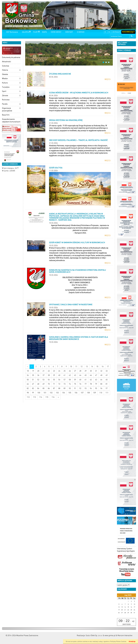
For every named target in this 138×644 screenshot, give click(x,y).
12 (82, 367)
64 (101, 380)
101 (45, 393)
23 (54, 371)
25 (65, 371)
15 (97, 367)
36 (38, 375)
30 (91, 371)
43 (75, 375)
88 (59, 388)
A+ (109, 32)
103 (57, 393)
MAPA (44, 32)
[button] (30, 32)
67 (33, 384)
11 (76, 367)
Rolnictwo (6, 100)
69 (44, 384)
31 (96, 371)
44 (80, 375)
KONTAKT (69, 32)
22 (49, 371)
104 (64, 393)
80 (101, 384)
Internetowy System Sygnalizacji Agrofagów (126, 550)
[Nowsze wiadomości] (27, 367)
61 (86, 380)
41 (65, 375)
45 (86, 375)
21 (44, 371)
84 (38, 388)
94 (91, 388)
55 (54, 380)
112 (28, 397)
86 (49, 388)
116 (53, 397)
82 (28, 388)
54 (49, 380)
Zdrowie (5, 96)
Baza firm (6, 115)
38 (49, 375)
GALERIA (25, 32)
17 (108, 367)
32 (101, 371)
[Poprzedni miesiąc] (118, 595)
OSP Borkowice (12, 32)
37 (44, 375)
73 (65, 384)
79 (96, 384)
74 (70, 384)
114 (41, 397)
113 (34, 397)
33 (107, 371)
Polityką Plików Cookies (118, 642)
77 (86, 384)
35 (33, 375)
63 (96, 380)
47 (96, 375)
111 (107, 393)
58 (70, 380)
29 (86, 371)
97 (107, 388)
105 (70, 393)
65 (107, 380)
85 (44, 388)
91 (75, 388)
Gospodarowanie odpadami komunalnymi (11, 120)
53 (44, 380)
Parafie (5, 104)
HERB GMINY (56, 32)
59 (75, 380)
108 (88, 393)
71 (54, 384)
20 (38, 371)
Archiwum (116, 32)
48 (101, 375)
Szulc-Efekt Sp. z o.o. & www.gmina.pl (101, 635)
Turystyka (6, 87)
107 (82, 393)
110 (101, 393)
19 (33, 371)
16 (103, 367)
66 (28, 384)
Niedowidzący (128, 32)
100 (39, 393)
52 (38, 380)
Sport (4, 91)
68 (38, 384)
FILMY (36, 32)
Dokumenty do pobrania (11, 57)
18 (28, 371)
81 (107, 384)
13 (87, 367)
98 (28, 393)
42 (70, 375)
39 (54, 375)
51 (33, 380)
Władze (5, 78)
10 (71, 367)
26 (70, 371)
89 (65, 388)
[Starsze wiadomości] (58, 397)
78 (91, 384)
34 (28, 375)
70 (49, 384)
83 (33, 388)
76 (80, 384)
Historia (5, 70)
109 (95, 393)
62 (91, 380)
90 (70, 388)
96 (101, 388)
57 (65, 380)
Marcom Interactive (125, 635)
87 (54, 388)
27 (75, 371)
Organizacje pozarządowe (7, 109)
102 (51, 393)
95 (96, 388)
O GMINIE (81, 32)
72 (59, 384)
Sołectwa (6, 66)
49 (107, 375)
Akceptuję (132, 642)
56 (59, 380)
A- (106, 32)
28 (80, 371)
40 (59, 375)
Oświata (5, 74)
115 (47, 397)
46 (91, 375)
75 (75, 384)
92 (80, 388)
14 (92, 367)
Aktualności (6, 62)
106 (76, 393)
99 (33, 393)
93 (86, 388)
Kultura (5, 83)
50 (28, 380)
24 (59, 371)
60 (80, 380)
